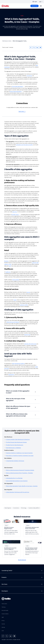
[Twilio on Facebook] (3, 636)
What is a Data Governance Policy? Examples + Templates (19, 473)
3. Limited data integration (15, 341)
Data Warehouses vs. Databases (13, 448)
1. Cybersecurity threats (14, 317)
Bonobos (6, 261)
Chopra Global (16, 280)
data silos (15, 212)
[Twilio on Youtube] (14, 636)
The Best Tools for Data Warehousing (15, 445)
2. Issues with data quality (15, 328)
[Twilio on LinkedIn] (11, 636)
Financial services (11, 289)
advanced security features (13, 322)
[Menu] (41, 6)
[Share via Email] (40, 47)
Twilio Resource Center (7, 41)
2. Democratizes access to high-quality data (22, 206)
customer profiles (24, 305)
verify (10, 266)
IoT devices (29, 76)
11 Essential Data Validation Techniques (15, 461)
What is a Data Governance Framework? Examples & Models (20, 470)
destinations (11, 375)
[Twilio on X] (7, 636)
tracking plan (27, 335)
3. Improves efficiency (13, 224)
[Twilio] (5, 6)
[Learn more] (22, 111)
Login (41, 2)
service (28, 292)
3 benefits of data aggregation (18, 169)
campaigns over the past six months (24, 145)
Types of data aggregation (16, 136)
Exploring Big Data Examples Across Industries (17, 481)
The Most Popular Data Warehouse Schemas (16, 442)
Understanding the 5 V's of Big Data (14, 478)
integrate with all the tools (30, 344)
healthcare (8, 272)
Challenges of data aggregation (19, 310)
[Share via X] (34, 47)
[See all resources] (22, 560)
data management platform (18, 364)
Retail (7, 250)
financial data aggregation (16, 92)
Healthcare (9, 269)
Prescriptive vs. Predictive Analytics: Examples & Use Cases (20, 456)
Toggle (15, 300)
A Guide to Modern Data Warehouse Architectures (18, 440)
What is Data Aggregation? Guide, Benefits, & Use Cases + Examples (22, 486)
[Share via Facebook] (31, 47)
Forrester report (16, 215)
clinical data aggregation (18, 87)
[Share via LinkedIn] (37, 47)
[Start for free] (34, 6)
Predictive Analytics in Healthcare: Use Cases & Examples (19, 453)
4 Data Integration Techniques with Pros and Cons (18, 492)
